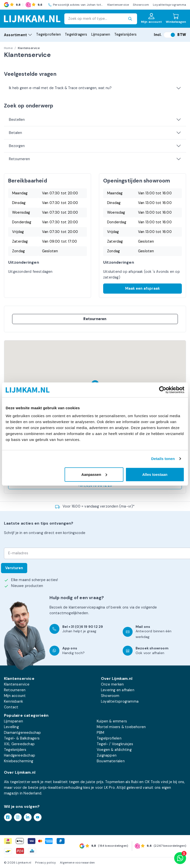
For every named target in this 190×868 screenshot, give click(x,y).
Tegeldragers (76, 34)
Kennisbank (13, 701)
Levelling (11, 727)
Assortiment (18, 35)
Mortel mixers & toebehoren (121, 727)
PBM (101, 733)
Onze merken (112, 684)
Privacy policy (46, 863)
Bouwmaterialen (111, 761)
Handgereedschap (20, 755)
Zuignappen (107, 755)
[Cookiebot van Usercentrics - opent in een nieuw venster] (163, 390)
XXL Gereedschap (19, 744)
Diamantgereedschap (23, 733)
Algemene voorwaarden (77, 863)
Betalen (15, 133)
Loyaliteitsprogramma (169, 5)
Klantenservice (118, 5)
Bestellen (17, 120)
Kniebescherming (19, 761)
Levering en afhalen (118, 690)
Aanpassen (94, 474)
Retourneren (19, 159)
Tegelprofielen (48, 34)
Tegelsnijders (126, 34)
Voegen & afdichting (114, 750)
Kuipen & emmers (112, 721)
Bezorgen (17, 146)
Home (8, 48)
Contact (11, 707)
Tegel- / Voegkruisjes (115, 744)
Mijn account (15, 696)
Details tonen (163, 459)
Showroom (141, 5)
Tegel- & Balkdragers (22, 738)
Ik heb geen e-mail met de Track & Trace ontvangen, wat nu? (60, 88)
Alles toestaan (155, 474)
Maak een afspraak (142, 288)
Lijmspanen (101, 34)
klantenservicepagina (87, 607)
